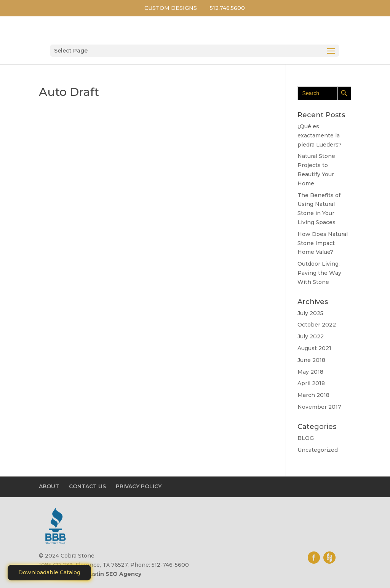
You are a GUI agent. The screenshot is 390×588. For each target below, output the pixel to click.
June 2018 (311, 360)
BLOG (306, 438)
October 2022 (317, 325)
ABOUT (49, 486)
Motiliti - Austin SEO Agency (100, 574)
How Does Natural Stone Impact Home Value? (323, 243)
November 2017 (319, 407)
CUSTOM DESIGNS (171, 8)
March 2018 (313, 395)
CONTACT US (87, 486)
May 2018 (310, 372)
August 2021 (314, 348)
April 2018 (311, 383)
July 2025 (310, 313)
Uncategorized (318, 450)
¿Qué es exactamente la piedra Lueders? (320, 135)
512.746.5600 (227, 8)
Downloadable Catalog (49, 572)
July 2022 (311, 336)
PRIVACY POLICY (139, 486)
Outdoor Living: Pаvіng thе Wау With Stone (319, 273)
